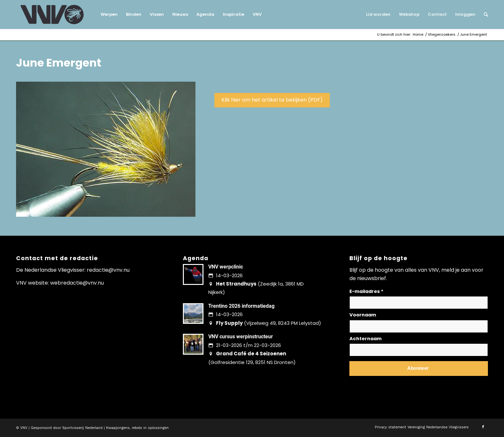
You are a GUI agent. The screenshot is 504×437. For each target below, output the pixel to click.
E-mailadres (366, 291)
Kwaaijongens (118, 428)
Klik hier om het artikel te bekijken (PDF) (272, 100)
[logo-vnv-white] (52, 14)
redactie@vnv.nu (108, 270)
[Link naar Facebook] (483, 427)
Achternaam (365, 339)
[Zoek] (484, 14)
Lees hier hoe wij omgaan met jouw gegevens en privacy (397, 384)
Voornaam (363, 315)
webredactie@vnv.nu (77, 283)
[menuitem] (109, 14)
